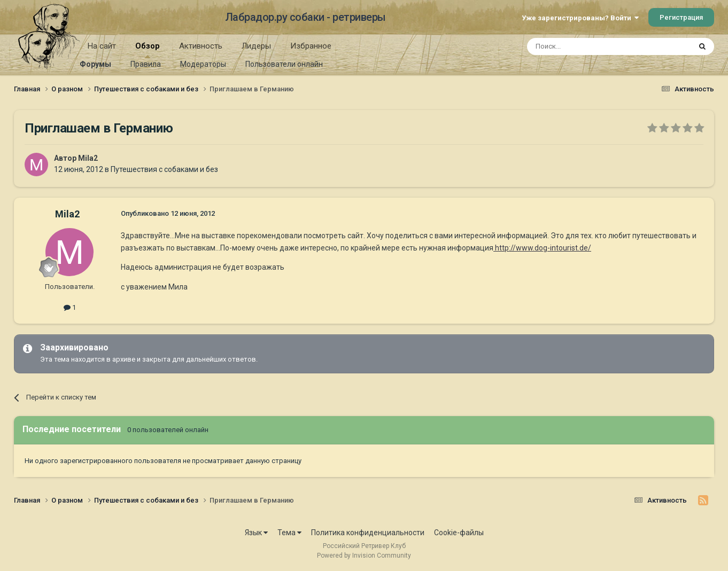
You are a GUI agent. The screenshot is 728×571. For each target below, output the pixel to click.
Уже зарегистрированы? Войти (580, 18)
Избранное (311, 46)
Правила (146, 64)
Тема (289, 533)
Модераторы (203, 64)
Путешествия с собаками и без (164, 169)
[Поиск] (584, 46)
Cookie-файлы (459, 533)
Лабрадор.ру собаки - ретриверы (305, 17)
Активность (201, 46)
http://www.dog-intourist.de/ (542, 248)
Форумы (95, 64)
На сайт (102, 46)
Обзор (148, 50)
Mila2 (88, 158)
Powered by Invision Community (364, 556)
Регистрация (681, 17)
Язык (256, 533)
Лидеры (256, 46)
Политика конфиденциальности (368, 533)
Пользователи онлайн (284, 64)
